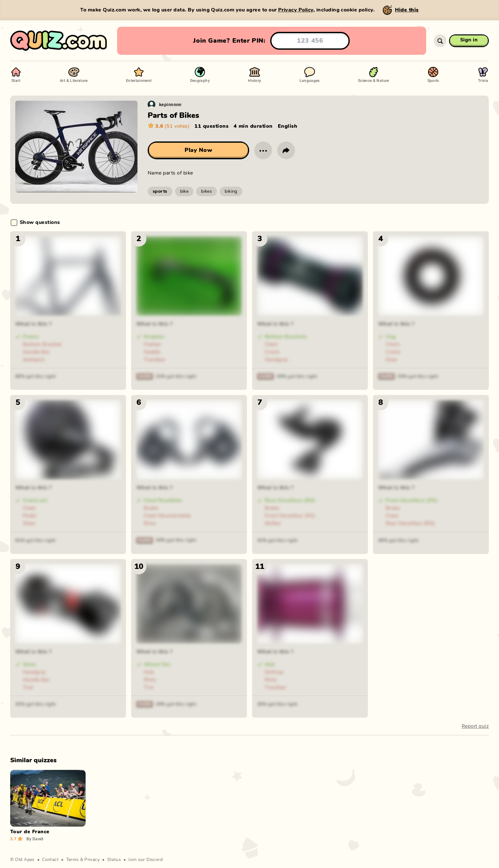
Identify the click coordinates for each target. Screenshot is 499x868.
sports (160, 191)
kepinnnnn (170, 104)
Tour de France (30, 832)
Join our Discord (145, 860)
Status (114, 860)
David (35, 839)
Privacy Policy (296, 10)
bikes (207, 191)
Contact (50, 860)
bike (184, 191)
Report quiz (475, 726)
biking (231, 191)
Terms (73, 860)
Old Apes (25, 860)
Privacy (92, 860)
